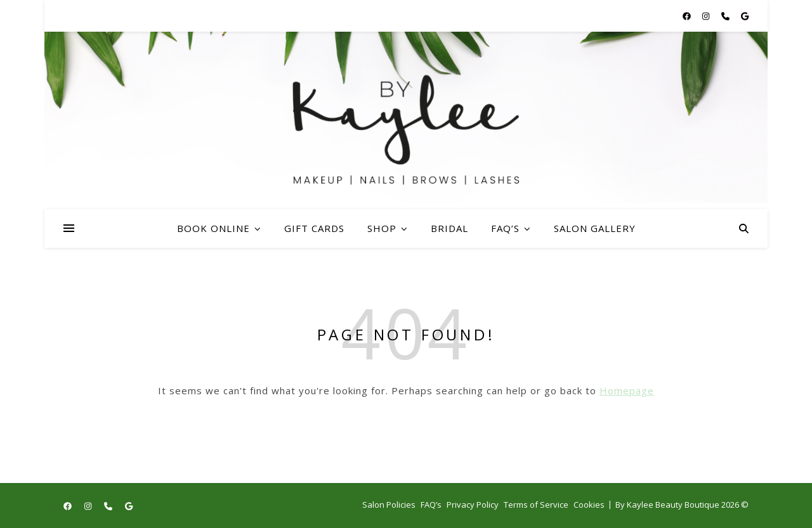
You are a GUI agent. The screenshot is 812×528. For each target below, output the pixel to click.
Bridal (449, 228)
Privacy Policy (473, 505)
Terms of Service (536, 505)
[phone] (726, 16)
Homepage (627, 390)
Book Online (213, 228)
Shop (382, 228)
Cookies (589, 505)
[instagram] (707, 16)
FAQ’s (505, 228)
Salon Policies (389, 505)
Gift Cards (314, 228)
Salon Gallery (595, 228)
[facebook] (688, 16)
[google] (745, 16)
